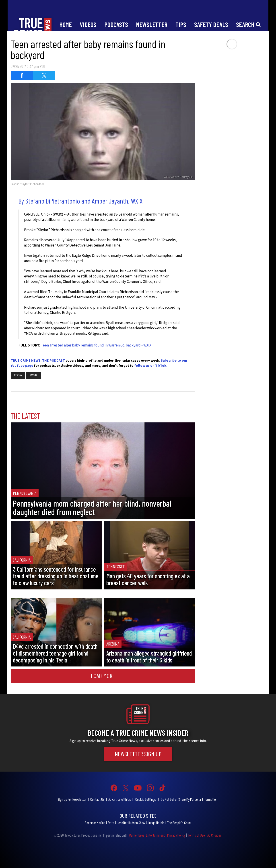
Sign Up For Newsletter (72, 799)
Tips (181, 24)
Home (66, 24)
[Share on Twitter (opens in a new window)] (44, 75)
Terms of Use (196, 835)
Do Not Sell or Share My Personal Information (189, 799)
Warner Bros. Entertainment (147, 835)
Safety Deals (211, 24)
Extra (111, 823)
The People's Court (179, 823)
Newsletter (152, 24)
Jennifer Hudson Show (131, 823)
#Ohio (18, 375)
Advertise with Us (120, 799)
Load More (103, 676)
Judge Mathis (156, 823)
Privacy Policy (176, 835)
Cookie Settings (146, 799)
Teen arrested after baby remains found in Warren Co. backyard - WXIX (96, 345)
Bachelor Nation (95, 823)
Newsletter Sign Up (138, 754)
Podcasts (116, 24)
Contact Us (97, 799)
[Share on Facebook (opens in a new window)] (22, 75)
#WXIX (34, 375)
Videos (88, 24)
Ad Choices (214, 835)
